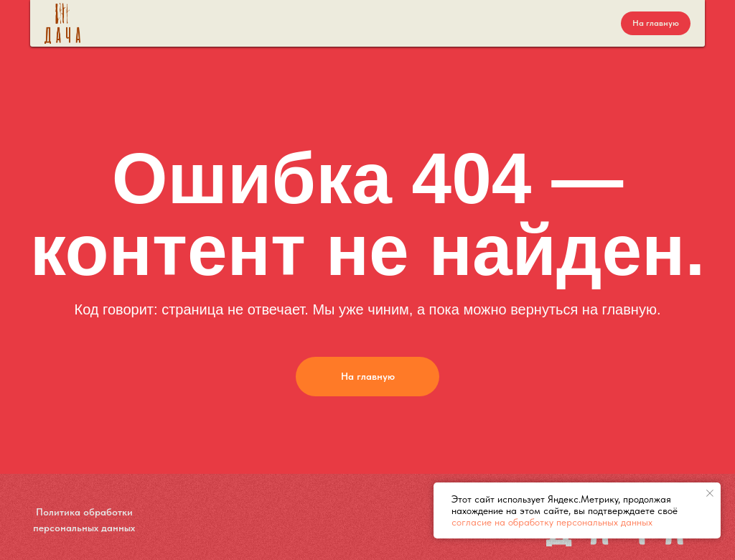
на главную (619, 309)
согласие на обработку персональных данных (552, 522)
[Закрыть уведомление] (710, 493)
